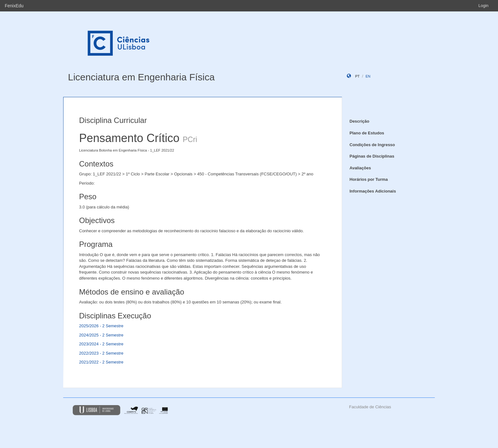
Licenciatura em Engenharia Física (141, 77)
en (368, 76)
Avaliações (360, 168)
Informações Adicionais (373, 191)
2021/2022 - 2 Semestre (101, 362)
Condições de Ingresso (372, 145)
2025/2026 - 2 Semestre (101, 326)
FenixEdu (14, 6)
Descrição (360, 121)
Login (483, 6)
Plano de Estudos (367, 133)
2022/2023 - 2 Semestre (101, 353)
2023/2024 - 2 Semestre (101, 344)
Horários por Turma (369, 179)
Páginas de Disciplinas (372, 156)
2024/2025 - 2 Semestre (101, 335)
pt (357, 76)
